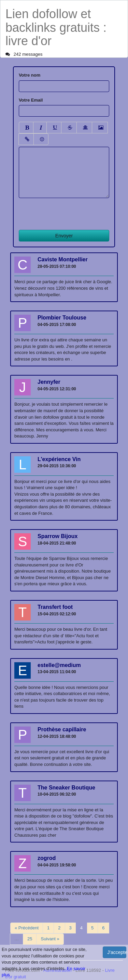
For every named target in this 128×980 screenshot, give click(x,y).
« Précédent (27, 928)
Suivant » (50, 939)
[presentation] (71, 211)
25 (30, 939)
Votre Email (31, 100)
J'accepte (117, 952)
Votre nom (30, 75)
